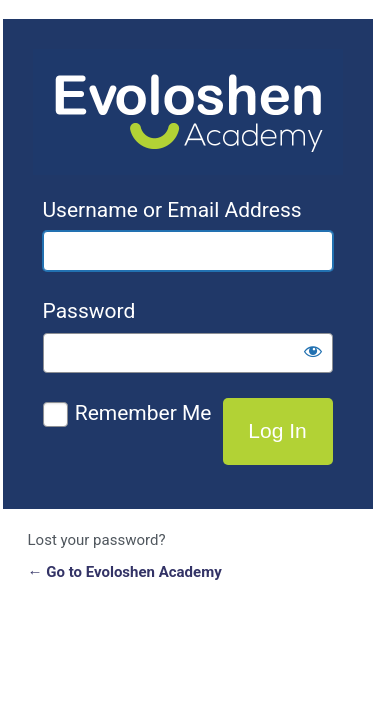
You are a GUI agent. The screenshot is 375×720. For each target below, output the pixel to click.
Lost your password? (97, 540)
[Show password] (313, 351)
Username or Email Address (172, 210)
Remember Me (143, 413)
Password (89, 311)
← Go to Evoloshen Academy (125, 572)
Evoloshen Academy (188, 112)
